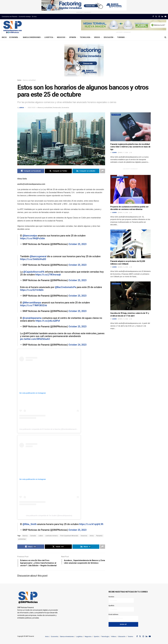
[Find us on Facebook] (153, 17)
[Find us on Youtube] (165, 17)
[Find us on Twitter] (156, 17)
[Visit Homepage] (12, 27)
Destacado (57, 108)
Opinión (73, 37)
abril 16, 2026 (123, 213)
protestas (22, 539)
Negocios (61, 37)
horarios (84, 536)
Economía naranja (25, 17)
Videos (97, 37)
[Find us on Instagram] (159, 17)
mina (92, 536)
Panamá (99, 536)
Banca (25, 536)
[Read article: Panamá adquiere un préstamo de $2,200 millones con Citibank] (131, 244)
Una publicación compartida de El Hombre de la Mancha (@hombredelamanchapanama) (52, 429)
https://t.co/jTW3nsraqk (48, 275)
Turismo (121, 37)
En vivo (34, 17)
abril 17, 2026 (123, 153)
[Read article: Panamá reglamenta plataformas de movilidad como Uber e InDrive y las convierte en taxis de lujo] (131, 127)
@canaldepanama (32, 318)
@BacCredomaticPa (66, 287)
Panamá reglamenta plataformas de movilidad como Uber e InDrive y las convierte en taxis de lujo (130, 147)
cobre (41, 536)
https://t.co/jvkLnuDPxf (48, 321)
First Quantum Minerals (69, 536)
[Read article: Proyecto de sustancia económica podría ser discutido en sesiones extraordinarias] (131, 189)
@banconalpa (30, 236)
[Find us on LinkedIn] (162, 17)
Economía (14, 37)
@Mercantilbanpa (32, 303)
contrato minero (52, 536)
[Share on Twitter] (58, 171)
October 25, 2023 (78, 244)
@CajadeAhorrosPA (34, 272)
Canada (33, 536)
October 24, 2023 (78, 345)
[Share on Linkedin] (86, 171)
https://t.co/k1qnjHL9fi (91, 524)
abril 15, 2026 (123, 319)
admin (22, 108)
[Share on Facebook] (31, 171)
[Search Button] (165, 37)
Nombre (121, 599)
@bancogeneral (38, 256)
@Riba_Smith (30, 524)
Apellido (121, 608)
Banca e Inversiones (32, 37)
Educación (109, 37)
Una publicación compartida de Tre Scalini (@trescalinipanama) (49, 516)
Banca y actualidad (29, 80)
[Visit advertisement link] (84, 5)
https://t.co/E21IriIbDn (32, 290)
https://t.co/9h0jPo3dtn (33, 238)
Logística (49, 37)
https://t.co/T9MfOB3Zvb (34, 305)
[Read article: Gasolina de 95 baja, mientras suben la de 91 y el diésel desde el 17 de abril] (131, 296)
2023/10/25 (32, 108)
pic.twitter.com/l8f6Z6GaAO (35, 339)
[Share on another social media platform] (102, 171)
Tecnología (85, 37)
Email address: (123, 617)
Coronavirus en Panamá (10, 17)
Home (19, 80)
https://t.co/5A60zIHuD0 (33, 259)
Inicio (4, 37)
